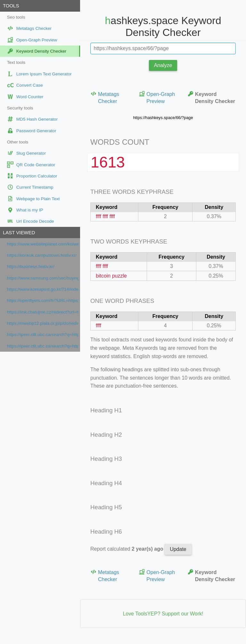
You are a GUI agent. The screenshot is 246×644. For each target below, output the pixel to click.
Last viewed (19, 232)
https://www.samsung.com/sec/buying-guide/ (43, 278)
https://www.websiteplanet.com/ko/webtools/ (43, 244)
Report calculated (127, 549)
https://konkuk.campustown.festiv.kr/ (42, 255)
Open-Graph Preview (157, 97)
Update (178, 549)
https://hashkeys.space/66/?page (163, 118)
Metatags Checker (105, 97)
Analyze (163, 65)
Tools (11, 6)
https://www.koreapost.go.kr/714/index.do (43, 289)
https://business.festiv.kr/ (31, 266)
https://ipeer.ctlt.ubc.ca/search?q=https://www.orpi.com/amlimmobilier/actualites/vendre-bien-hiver (43, 335)
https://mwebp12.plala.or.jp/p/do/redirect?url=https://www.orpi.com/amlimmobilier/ (43, 323)
